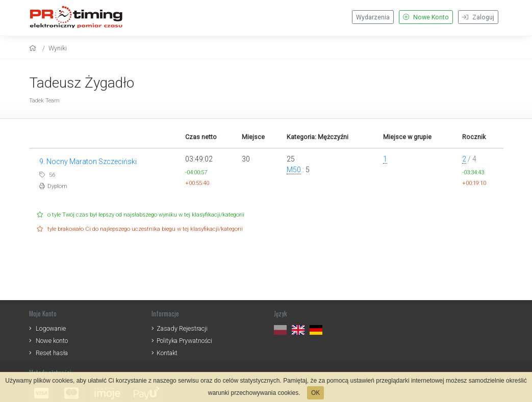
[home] (34, 48)
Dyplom (53, 186)
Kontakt (167, 353)
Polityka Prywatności (184, 341)
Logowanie (51, 328)
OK (315, 393)
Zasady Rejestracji (182, 328)
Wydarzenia (373, 17)
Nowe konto (52, 341)
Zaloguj (478, 17)
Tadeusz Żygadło (82, 83)
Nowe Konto (426, 17)
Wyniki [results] (58, 48)
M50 (294, 170)
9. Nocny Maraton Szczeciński (88, 162)
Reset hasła (52, 353)
